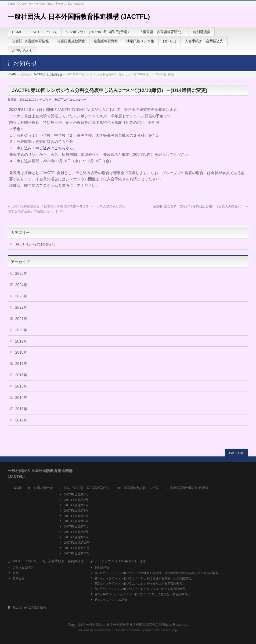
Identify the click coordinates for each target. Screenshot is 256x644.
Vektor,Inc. (153, 630)
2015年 (21, 386)
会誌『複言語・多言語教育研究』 (88, 488)
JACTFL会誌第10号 (77, 543)
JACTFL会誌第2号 (76, 500)
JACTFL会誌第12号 (77, 553)
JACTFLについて (25, 561)
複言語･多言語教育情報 (30, 608)
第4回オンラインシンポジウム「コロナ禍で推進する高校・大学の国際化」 (144, 578)
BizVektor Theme (127, 630)
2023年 (21, 296)
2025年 (21, 273)
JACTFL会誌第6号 (76, 521)
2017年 (21, 364)
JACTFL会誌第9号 (76, 537)
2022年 (21, 307)
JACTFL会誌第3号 (76, 505)
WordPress (102, 630)
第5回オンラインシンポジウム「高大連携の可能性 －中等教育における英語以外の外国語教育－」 (160, 573)
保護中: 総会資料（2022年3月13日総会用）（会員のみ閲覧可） (201, 206)
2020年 (21, 330)
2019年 (21, 341)
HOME (12, 74)
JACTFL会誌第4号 (76, 511)
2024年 (21, 285)
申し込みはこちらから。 (56, 148)
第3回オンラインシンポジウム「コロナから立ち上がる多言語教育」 (140, 583)
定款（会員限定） (24, 568)
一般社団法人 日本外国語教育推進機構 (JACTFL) (79, 17)
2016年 (21, 375)
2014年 (21, 397)
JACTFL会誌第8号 (76, 532)
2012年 (21, 420)
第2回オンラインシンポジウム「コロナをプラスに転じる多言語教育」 (141, 589)
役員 (16, 573)
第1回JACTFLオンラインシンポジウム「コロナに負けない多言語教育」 (142, 594)
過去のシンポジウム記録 (111, 600)
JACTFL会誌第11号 (77, 548)
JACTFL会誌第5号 (76, 516)
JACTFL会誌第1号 (76, 494)
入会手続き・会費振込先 (66, 561)
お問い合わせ (43, 488)
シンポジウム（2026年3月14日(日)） (122, 561)
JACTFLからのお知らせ (48, 74)
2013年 (21, 409)
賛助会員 (19, 578)
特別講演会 (102, 568)
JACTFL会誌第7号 (76, 526)
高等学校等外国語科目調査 (189, 488)
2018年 (21, 352)
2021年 (21, 319)
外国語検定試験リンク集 (141, 488)
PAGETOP (237, 453)
